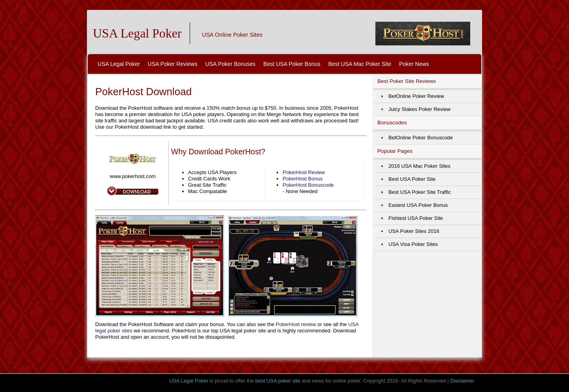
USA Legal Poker (137, 33)
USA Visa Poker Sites (413, 244)
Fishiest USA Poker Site (416, 218)
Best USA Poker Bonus (292, 64)
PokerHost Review (304, 172)
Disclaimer (462, 381)
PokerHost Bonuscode (308, 185)
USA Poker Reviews (173, 64)
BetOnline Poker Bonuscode (421, 138)
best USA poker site (278, 381)
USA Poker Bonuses (230, 64)
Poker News (414, 64)
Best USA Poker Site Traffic (420, 192)
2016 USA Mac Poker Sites (419, 166)
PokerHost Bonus (302, 179)
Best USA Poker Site (412, 179)
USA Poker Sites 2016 (414, 231)
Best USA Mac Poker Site (360, 64)
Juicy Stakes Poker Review (419, 109)
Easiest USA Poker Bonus (418, 205)
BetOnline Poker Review (416, 96)
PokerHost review (296, 324)
